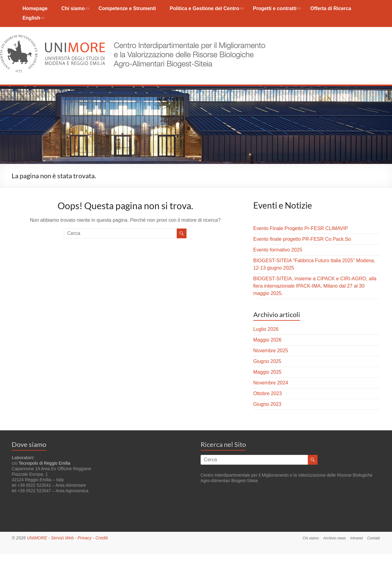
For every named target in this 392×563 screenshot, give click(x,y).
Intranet (357, 538)
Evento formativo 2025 (278, 250)
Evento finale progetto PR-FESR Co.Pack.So (302, 239)
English (31, 18)
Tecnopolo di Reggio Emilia (45, 463)
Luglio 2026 (266, 329)
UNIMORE (37, 538)
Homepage (35, 8)
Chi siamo (73, 8)
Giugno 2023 (267, 404)
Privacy (85, 538)
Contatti (374, 538)
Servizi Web (62, 538)
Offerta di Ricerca (331, 8)
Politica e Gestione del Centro (204, 8)
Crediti (101, 538)
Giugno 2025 (267, 361)
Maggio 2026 (268, 340)
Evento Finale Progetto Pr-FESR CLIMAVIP (301, 228)
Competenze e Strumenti (127, 8)
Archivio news (334, 538)
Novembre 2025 (271, 351)
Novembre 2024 (271, 383)
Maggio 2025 (268, 372)
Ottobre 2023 (268, 393)
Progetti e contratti (275, 8)
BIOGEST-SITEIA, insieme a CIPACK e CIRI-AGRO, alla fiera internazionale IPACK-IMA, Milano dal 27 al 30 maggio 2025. (315, 286)
